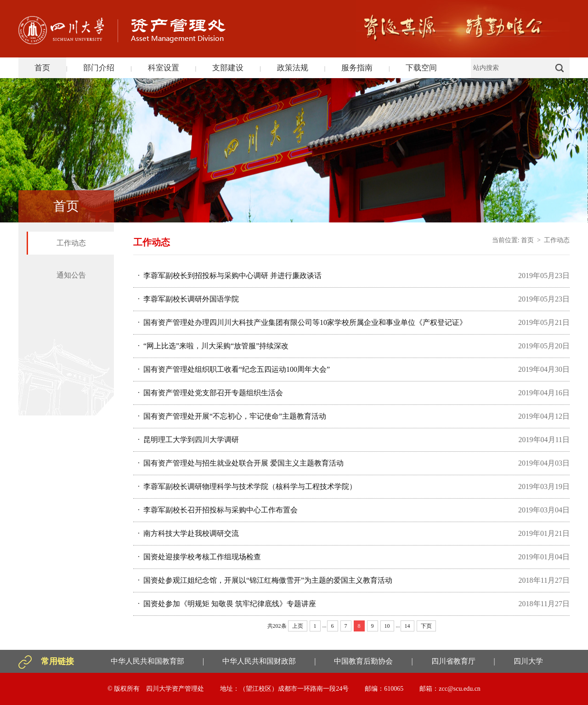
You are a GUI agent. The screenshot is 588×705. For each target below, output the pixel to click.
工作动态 (71, 243)
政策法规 (293, 68)
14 (407, 626)
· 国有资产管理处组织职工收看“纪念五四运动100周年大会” (234, 369)
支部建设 (228, 68)
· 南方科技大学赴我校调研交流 (188, 533)
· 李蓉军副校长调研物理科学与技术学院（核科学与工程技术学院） (247, 486)
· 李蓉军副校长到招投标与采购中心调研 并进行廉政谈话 (230, 276)
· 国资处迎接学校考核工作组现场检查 (199, 557)
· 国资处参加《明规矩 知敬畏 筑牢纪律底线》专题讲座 (227, 604)
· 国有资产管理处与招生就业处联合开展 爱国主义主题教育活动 (241, 463)
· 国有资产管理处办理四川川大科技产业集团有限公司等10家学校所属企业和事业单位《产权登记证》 (302, 322)
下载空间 (421, 68)
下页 (426, 626)
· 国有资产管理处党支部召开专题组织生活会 (210, 393)
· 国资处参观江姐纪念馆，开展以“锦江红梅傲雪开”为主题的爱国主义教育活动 (265, 580)
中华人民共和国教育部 (147, 661)
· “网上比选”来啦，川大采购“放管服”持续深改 (213, 346)
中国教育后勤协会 (363, 661)
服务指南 (357, 68)
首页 (42, 68)
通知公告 (71, 275)
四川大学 (528, 661)
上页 (298, 626)
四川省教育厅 (453, 661)
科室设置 (164, 68)
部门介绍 (99, 68)
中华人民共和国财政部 (259, 661)
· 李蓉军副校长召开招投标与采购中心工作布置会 (218, 510)
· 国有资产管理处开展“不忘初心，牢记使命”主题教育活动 (232, 416)
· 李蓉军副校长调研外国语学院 (188, 299)
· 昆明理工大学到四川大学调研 (188, 440)
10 (387, 626)
